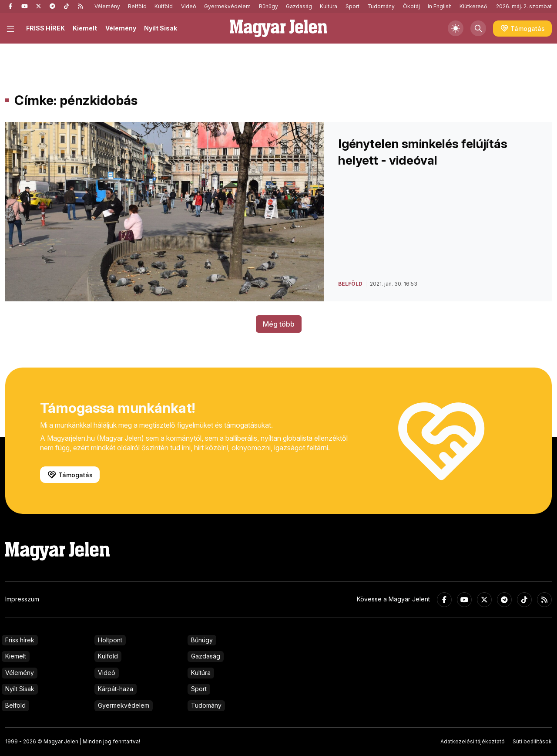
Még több (279, 324)
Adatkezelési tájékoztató (473, 741)
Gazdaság (299, 6)
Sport (352, 6)
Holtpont (110, 640)
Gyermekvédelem (227, 6)
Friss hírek (20, 640)
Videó (189, 6)
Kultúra (329, 6)
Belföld (137, 6)
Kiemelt (85, 28)
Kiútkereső (473, 6)
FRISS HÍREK (45, 28)
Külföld (164, 6)
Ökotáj (411, 6)
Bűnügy (268, 6)
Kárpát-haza (116, 689)
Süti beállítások (532, 741)
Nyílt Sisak (161, 28)
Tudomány (381, 6)
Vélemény (107, 6)
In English (440, 6)
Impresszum (22, 599)
